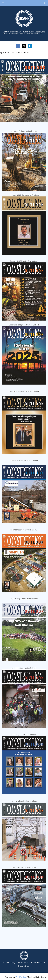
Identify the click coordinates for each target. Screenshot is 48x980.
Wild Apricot (21, 977)
